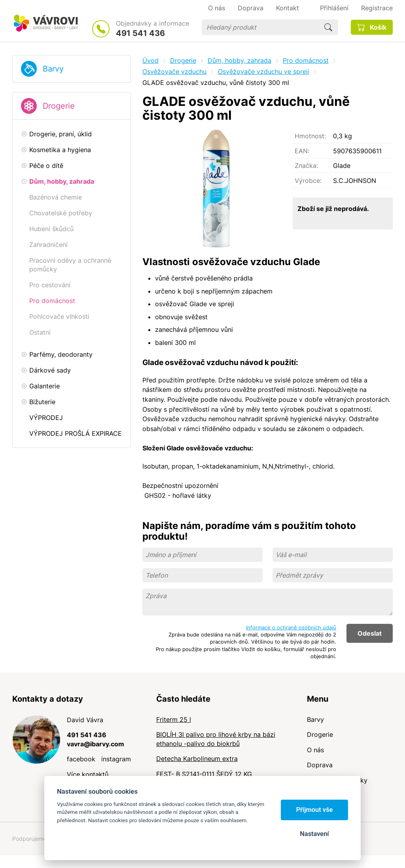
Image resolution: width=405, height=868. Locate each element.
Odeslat (370, 633)
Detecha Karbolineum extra (197, 759)
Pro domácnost (306, 60)
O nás (315, 750)
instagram (116, 759)
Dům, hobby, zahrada (239, 60)
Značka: (306, 166)
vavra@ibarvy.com (96, 744)
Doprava (320, 765)
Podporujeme (29, 839)
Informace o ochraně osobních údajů (291, 627)
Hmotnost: (310, 136)
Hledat (328, 27)
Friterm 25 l (174, 719)
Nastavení (314, 834)
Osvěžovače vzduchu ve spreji (264, 72)
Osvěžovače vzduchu (174, 72)
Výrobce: (308, 181)
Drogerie (59, 106)
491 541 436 (140, 33)
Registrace (377, 8)
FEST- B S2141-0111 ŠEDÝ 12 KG (204, 774)
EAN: (302, 151)
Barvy (53, 69)
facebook (81, 759)
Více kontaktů (88, 774)
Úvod (150, 60)
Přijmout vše (315, 810)
